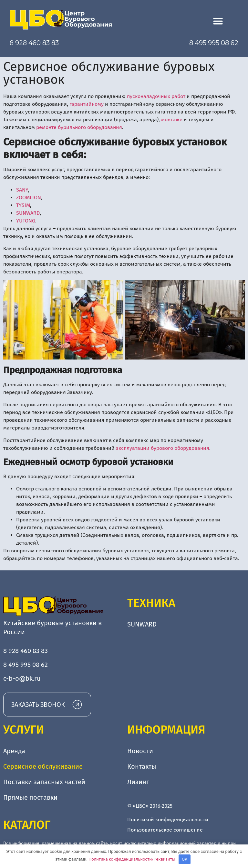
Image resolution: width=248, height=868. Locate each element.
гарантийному (87, 104)
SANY (22, 190)
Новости (140, 751)
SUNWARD (28, 213)
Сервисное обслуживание (43, 766)
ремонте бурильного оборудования (79, 127)
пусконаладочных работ (156, 96)
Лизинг (138, 782)
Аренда (14, 751)
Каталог (27, 825)
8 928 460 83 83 (34, 43)
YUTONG (26, 221)
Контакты (142, 766)
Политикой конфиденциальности (168, 819)
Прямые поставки (30, 797)
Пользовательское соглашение (165, 830)
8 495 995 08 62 (214, 43)
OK (185, 859)
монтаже (172, 119)
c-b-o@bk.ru (22, 678)
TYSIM (23, 205)
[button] (218, 21)
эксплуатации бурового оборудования (163, 448)
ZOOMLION (29, 197)
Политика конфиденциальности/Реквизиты (132, 859)
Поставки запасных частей (44, 782)
